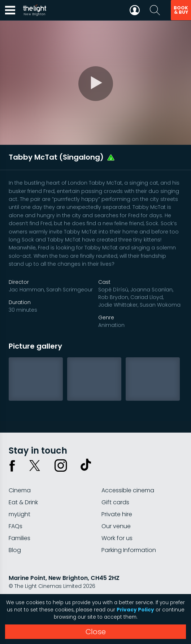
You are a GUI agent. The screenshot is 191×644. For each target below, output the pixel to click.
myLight (19, 514)
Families (19, 538)
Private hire (117, 514)
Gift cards (115, 502)
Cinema (20, 490)
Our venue (116, 526)
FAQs (16, 526)
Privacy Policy (135, 610)
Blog (15, 550)
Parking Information (129, 550)
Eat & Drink (23, 502)
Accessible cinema (128, 490)
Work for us (117, 538)
